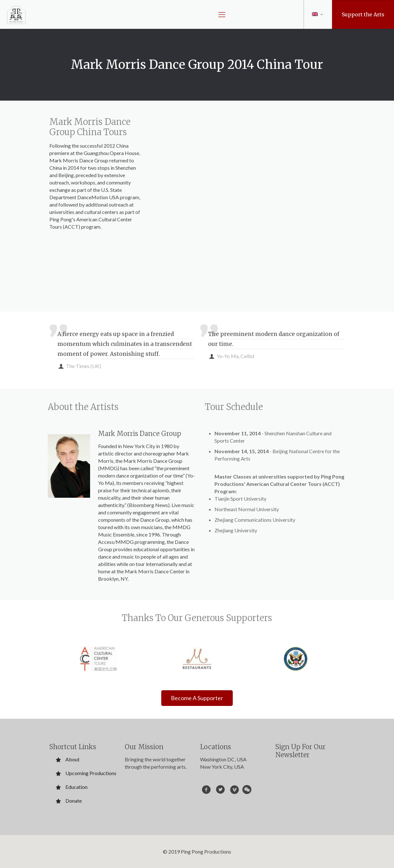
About (72, 759)
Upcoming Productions (91, 773)
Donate (74, 801)
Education (76, 787)
